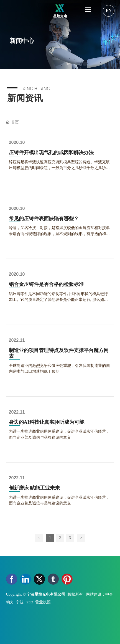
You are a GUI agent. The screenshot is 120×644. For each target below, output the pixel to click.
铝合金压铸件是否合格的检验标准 (46, 284)
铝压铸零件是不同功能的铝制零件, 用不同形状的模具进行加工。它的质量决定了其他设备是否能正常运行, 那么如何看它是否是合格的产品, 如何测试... (58, 300)
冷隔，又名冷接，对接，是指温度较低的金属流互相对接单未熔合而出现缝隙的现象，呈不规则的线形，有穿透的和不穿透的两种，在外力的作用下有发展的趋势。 (59, 234)
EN (109, 10)
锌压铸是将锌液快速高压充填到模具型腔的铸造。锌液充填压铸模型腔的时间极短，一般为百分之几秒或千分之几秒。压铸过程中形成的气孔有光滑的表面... (59, 168)
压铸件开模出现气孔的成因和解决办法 (51, 153)
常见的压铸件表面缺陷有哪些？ (44, 219)
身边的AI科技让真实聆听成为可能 (47, 422)
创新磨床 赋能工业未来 (35, 488)
